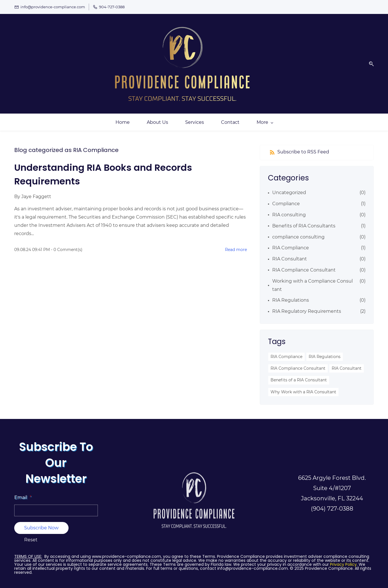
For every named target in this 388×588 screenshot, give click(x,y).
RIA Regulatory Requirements (307, 305)
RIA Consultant (290, 252)
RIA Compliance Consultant (304, 263)
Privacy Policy (343, 558)
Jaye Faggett (36, 190)
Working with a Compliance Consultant (312, 279)
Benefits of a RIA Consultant (299, 373)
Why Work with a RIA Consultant (303, 385)
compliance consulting (298, 230)
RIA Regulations (291, 294)
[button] (369, 60)
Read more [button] (236, 243)
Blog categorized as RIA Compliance (66, 143)
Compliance (286, 197)
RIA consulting (289, 208)
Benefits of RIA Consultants (304, 219)
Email (23, 491)
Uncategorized (289, 186)
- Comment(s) (67, 243)
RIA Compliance (291, 241)
